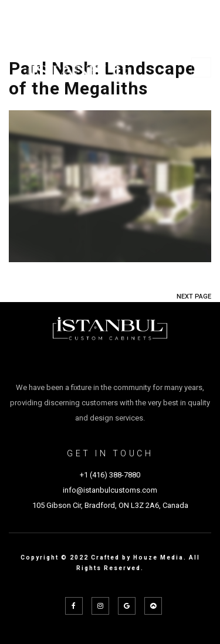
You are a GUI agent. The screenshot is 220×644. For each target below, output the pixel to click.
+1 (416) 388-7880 (110, 475)
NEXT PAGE (194, 296)
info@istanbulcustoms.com (110, 490)
